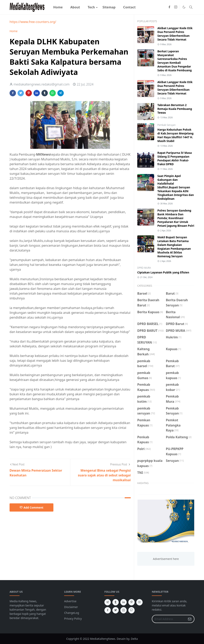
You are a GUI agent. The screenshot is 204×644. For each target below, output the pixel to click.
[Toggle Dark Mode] (184, 7)
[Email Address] (169, 619)
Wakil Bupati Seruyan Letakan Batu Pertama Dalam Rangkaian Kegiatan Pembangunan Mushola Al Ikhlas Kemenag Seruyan (174, 247)
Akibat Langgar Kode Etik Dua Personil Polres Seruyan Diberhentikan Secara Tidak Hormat (175, 34)
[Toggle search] (191, 7)
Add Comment (31, 507)
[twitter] (116, 610)
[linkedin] (124, 602)
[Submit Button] (190, 619)
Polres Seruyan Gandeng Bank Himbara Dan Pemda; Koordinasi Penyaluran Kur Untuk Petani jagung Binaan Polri (176, 218)
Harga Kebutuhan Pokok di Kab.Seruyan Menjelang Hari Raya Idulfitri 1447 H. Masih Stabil (175, 135)
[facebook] (169, 7)
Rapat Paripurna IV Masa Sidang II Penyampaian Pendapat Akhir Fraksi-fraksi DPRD (175, 158)
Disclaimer (71, 607)
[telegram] (108, 602)
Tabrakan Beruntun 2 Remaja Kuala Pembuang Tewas (175, 109)
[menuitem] (58, 7)
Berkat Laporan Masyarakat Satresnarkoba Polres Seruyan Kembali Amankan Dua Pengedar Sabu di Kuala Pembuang (175, 61)
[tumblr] (116, 602)
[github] (131, 610)
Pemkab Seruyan (166, 125)
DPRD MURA (144, 268)
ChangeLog (72, 613)
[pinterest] (131, 602)
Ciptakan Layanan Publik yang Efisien (163, 272)
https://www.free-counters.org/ (33, 22)
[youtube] (139, 602)
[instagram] (176, 7)
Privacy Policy (73, 619)
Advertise (70, 601)
